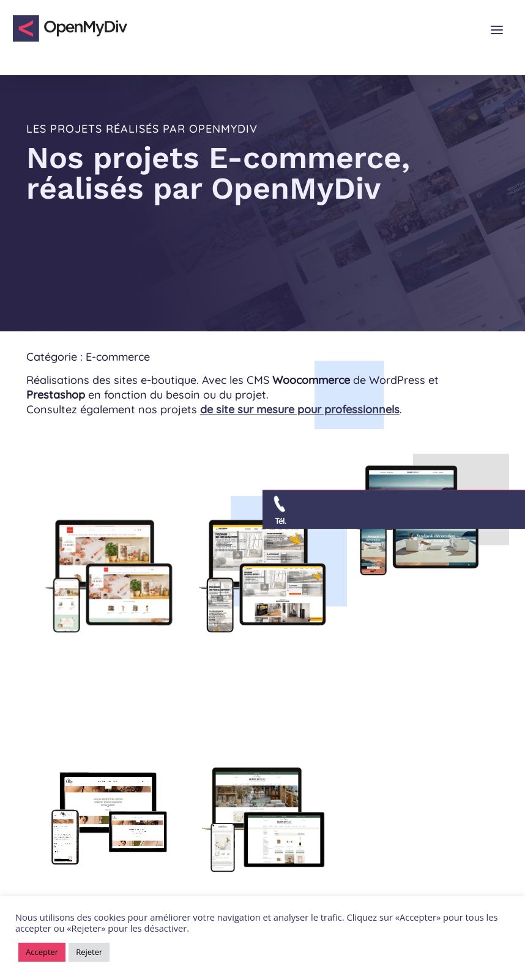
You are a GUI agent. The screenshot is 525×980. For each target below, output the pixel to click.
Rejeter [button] (89, 952)
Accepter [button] (42, 952)
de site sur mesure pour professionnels (300, 409)
